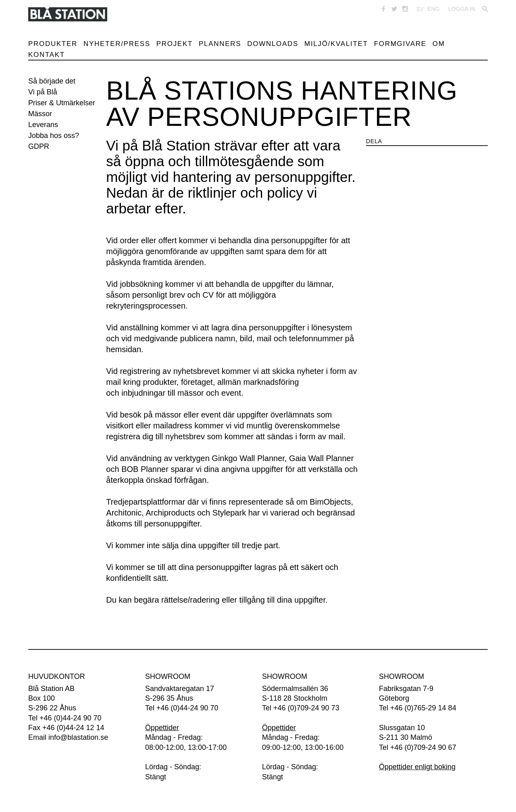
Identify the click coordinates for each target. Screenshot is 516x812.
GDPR (39, 146)
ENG (433, 9)
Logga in (462, 9)
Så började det (52, 81)
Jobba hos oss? (54, 136)
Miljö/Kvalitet (336, 44)
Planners (220, 44)
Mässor (40, 114)
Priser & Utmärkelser (62, 103)
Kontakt (47, 55)
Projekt (175, 44)
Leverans (43, 125)
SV (420, 9)
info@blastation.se (78, 737)
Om (439, 44)
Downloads (273, 44)
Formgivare (400, 44)
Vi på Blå (43, 92)
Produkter (53, 44)
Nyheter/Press (117, 44)
